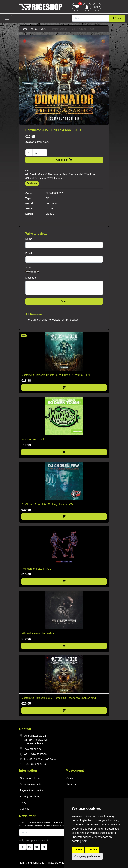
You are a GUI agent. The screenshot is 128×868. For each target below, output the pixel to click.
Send (64, 301)
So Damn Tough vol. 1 (34, 439)
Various (50, 209)
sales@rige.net (34, 749)
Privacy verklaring (30, 796)
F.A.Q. (23, 803)
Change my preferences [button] (87, 856)
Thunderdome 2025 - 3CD (36, 569)
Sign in (70, 778)
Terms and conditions (32, 863)
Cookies (24, 809)
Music (34, 29)
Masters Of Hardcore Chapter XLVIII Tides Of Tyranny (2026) (56, 375)
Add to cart (64, 160)
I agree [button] (78, 849)
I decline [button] (92, 849)
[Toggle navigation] (7, 18)
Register (71, 784)
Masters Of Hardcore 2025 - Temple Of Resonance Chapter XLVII (59, 698)
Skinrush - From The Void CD (38, 633)
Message (31, 278)
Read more (32, 183)
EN (96, 7)
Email (29, 253)
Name (29, 239)
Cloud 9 (50, 214)
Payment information (32, 790)
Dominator (51, 203)
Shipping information (32, 784)
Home (24, 29)
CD (47, 198)
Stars (28, 268)
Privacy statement (56, 863)
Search (117, 18)
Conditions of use (30, 778)
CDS (44, 29)
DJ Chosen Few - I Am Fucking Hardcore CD (47, 504)
